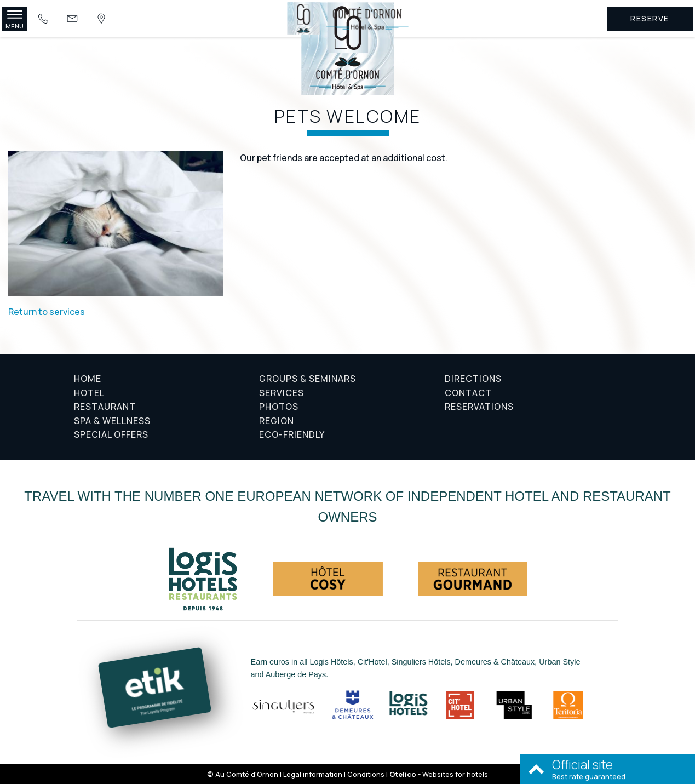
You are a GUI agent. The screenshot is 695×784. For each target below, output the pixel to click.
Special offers (111, 434)
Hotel (89, 393)
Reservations (479, 407)
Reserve (650, 18)
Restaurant (105, 407)
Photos (279, 407)
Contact (468, 393)
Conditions (366, 774)
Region (277, 421)
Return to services (47, 312)
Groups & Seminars (308, 379)
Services (282, 393)
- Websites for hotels (439, 774)
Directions (473, 379)
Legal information (313, 774)
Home (88, 379)
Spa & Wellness (112, 421)
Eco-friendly (292, 434)
